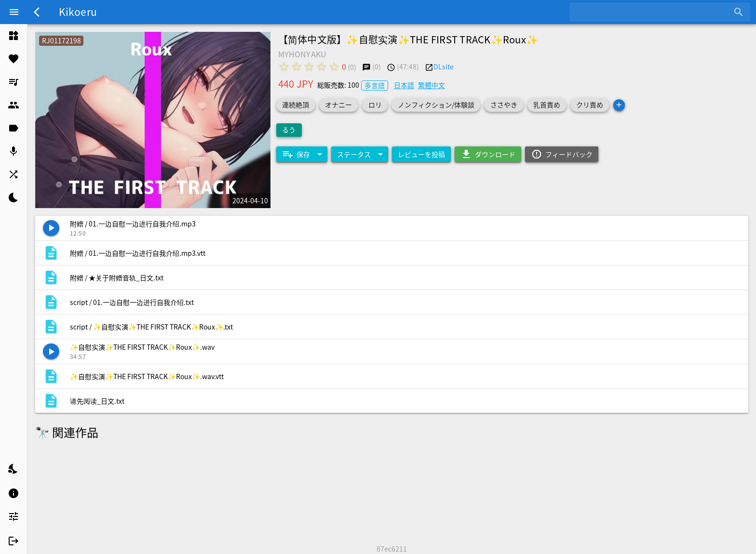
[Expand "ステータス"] (360, 154)
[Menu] (14, 12)
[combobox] (653, 12)
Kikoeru (78, 12)
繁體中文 (432, 85)
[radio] (284, 66)
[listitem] (13, 36)
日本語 (404, 85)
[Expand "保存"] (302, 154)
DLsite (444, 66)
